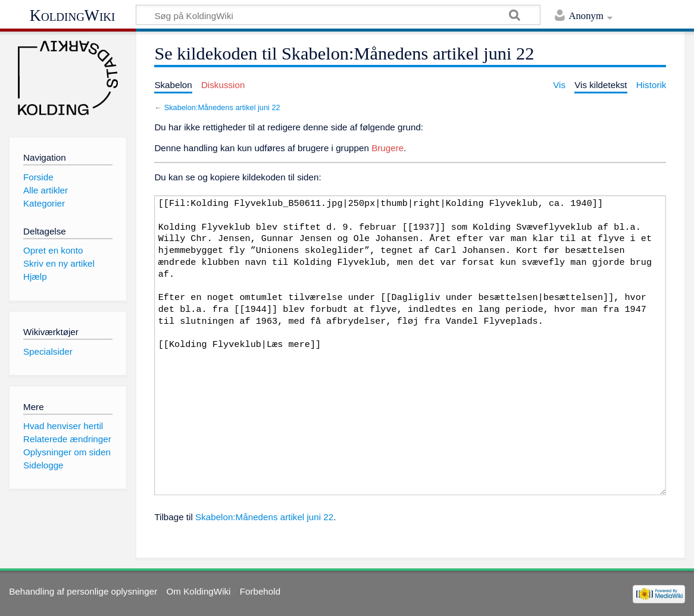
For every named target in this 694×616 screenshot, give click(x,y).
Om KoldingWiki (198, 591)
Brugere (387, 148)
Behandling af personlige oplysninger (83, 591)
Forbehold (260, 591)
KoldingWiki (73, 15)
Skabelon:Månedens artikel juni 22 (222, 107)
